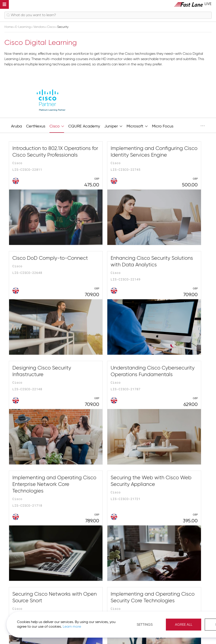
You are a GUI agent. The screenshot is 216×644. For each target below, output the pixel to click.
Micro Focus (163, 126)
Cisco (51, 27)
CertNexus (36, 126)
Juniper (113, 126)
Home (9, 27)
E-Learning (23, 27)
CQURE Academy (84, 126)
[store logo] (193, 4)
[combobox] (108, 15)
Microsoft (137, 126)
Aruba (16, 126)
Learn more (62, 626)
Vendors (39, 27)
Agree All (187, 624)
